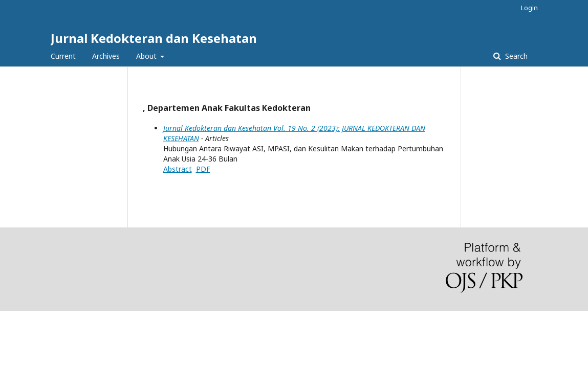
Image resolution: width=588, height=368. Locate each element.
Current (63, 56)
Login (529, 8)
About (147, 56)
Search (515, 56)
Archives (106, 56)
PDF (203, 169)
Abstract (178, 169)
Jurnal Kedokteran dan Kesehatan (154, 38)
